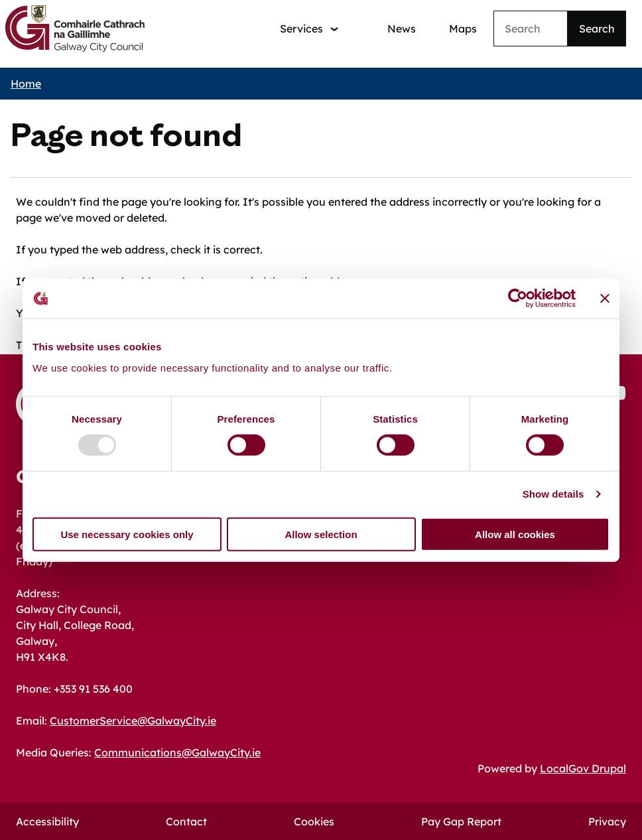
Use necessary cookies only (127, 534)
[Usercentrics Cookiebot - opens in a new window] (518, 299)
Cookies (314, 821)
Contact (186, 821)
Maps (463, 29)
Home (26, 84)
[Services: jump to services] (309, 29)
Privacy (607, 821)
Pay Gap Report (461, 821)
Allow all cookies (515, 534)
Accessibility (47, 821)
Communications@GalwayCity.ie (177, 752)
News (402, 29)
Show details (553, 494)
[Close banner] (605, 299)
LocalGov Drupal (583, 768)
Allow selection (321, 534)
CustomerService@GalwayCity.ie (133, 721)
